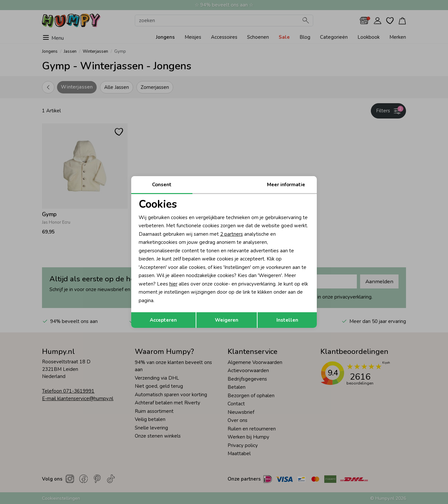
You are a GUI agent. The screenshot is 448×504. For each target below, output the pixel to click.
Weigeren (227, 320)
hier (173, 284)
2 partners (231, 234)
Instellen (287, 320)
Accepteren (163, 320)
